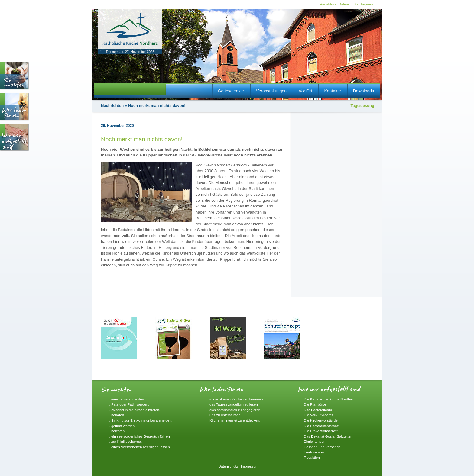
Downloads (364, 91)
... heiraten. (116, 415)
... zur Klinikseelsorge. (125, 441)
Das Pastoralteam (318, 410)
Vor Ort (305, 91)
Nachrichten (112, 106)
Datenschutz (348, 4)
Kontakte (332, 91)
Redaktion (328, 4)
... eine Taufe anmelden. (126, 399)
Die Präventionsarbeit (321, 431)
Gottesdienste (231, 91)
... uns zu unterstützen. (223, 415)
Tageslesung (362, 106)
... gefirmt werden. (122, 426)
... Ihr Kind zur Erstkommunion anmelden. (140, 420)
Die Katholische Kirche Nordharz (329, 399)
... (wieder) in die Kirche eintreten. (134, 410)
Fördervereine (315, 452)
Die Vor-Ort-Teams (318, 415)
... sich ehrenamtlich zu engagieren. (234, 410)
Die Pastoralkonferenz (321, 426)
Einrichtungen (315, 441)
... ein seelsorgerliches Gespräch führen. (139, 436)
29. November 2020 (117, 126)
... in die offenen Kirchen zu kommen (234, 399)
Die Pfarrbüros (315, 404)
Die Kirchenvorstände (321, 420)
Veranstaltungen (271, 91)
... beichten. (116, 431)
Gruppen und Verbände (322, 447)
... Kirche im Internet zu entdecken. (233, 420)
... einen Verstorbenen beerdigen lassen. (139, 447)
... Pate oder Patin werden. (128, 404)
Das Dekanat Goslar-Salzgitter (328, 436)
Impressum (370, 4)
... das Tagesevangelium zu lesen (232, 404)
